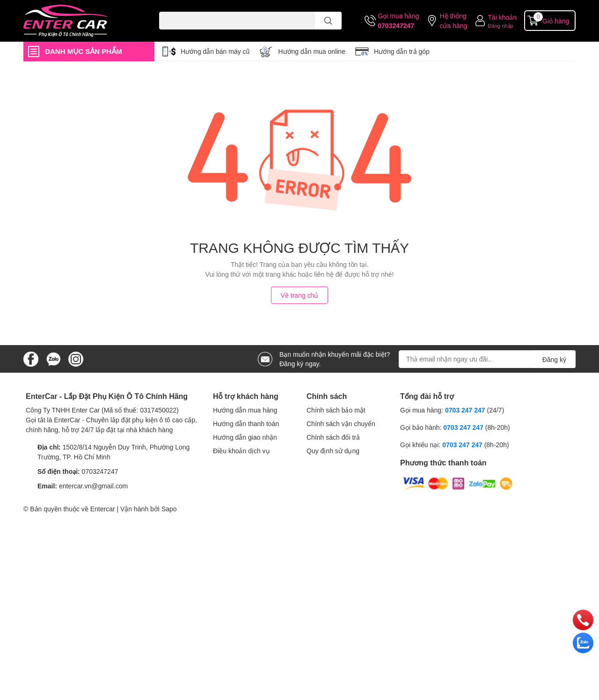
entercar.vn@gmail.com (93, 486)
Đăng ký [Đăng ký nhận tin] (554, 359)
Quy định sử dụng (333, 451)
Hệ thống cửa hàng (453, 21)
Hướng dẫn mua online (312, 51)
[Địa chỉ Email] (487, 359)
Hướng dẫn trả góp (402, 51)
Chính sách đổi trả (333, 437)
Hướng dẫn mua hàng (245, 410)
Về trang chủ (300, 295)
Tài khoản (502, 17)
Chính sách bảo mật (336, 410)
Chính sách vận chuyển (341, 424)
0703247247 (396, 26)
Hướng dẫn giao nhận (245, 437)
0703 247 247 (465, 410)
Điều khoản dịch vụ (241, 451)
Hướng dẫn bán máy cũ (215, 51)
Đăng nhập (500, 26)
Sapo (169, 509)
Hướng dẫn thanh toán (246, 424)
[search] (328, 21)
